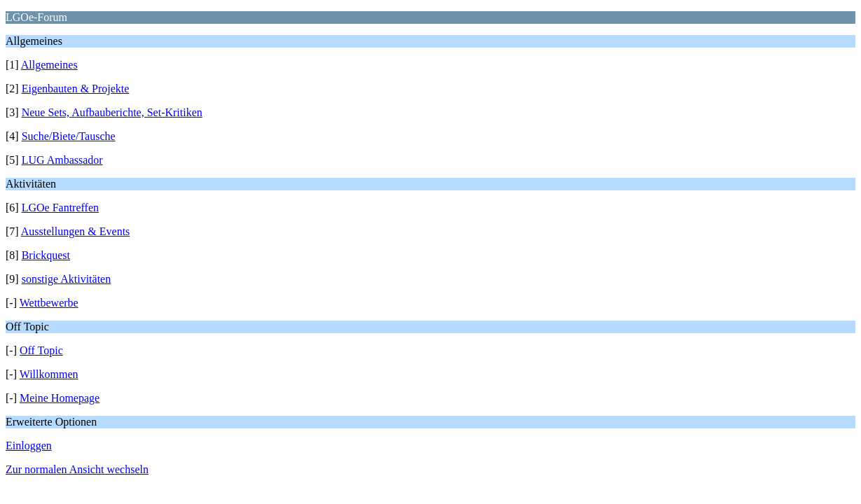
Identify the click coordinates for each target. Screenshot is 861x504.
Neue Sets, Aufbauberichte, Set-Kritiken (112, 112)
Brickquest (46, 255)
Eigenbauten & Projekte (76, 89)
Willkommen (49, 374)
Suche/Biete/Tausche (69, 136)
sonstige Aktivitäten (67, 279)
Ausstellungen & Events (76, 231)
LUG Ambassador (62, 160)
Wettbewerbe (49, 303)
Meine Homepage (60, 398)
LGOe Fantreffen (60, 208)
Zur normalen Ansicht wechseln (77, 469)
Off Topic (41, 350)
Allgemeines (49, 65)
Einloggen (29, 446)
